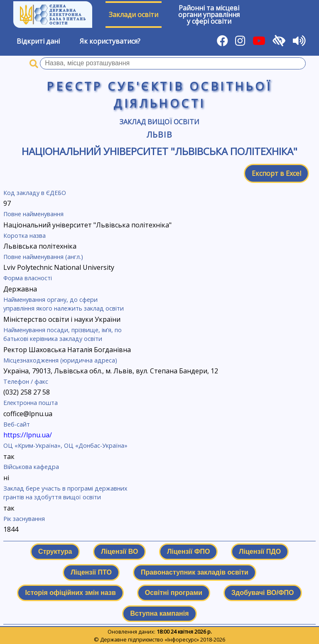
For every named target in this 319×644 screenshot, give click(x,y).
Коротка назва (25, 236)
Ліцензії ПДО (260, 551)
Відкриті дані (38, 41)
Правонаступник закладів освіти (195, 572)
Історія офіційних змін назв (70, 593)
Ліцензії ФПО (188, 551)
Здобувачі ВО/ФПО (263, 593)
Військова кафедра (31, 467)
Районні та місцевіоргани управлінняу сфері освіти (209, 15)
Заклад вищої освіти (159, 122)
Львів (159, 134)
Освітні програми (174, 593)
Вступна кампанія (159, 613)
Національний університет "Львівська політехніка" (159, 151)
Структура (55, 551)
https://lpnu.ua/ (28, 435)
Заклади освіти (134, 15)
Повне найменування (33, 214)
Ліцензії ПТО (91, 572)
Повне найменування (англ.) (43, 257)
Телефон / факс (26, 381)
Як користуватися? (110, 41)
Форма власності (28, 278)
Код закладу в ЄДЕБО (35, 193)
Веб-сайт (17, 424)
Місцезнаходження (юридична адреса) (60, 360)
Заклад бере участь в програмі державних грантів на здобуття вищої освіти (65, 493)
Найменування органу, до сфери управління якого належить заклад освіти (64, 304)
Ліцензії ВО (119, 551)
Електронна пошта (31, 403)
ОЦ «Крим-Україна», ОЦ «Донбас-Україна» (65, 445)
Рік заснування (24, 519)
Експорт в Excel (276, 173)
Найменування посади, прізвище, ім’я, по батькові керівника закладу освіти (63, 334)
